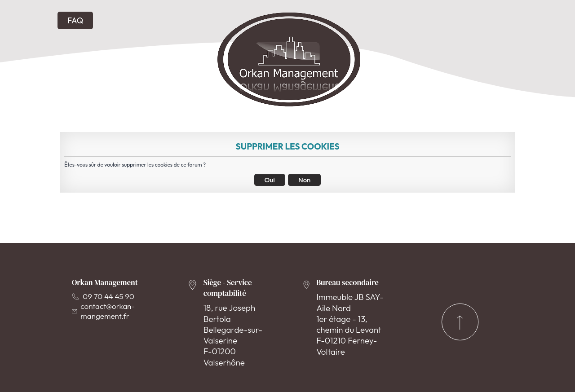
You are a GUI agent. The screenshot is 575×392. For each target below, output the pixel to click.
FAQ (75, 20)
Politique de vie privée (344, 372)
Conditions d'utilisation (252, 372)
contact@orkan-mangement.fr (103, 311)
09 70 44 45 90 (103, 296)
